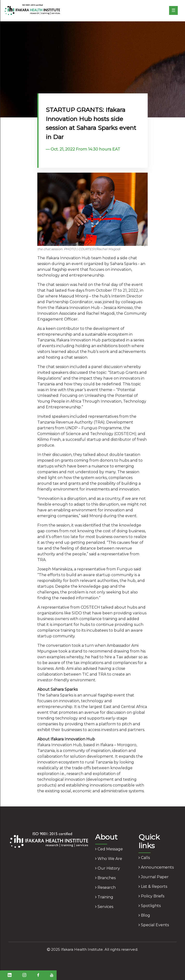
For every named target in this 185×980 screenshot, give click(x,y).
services (104, 907)
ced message (109, 849)
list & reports (153, 886)
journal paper (154, 877)
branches (105, 878)
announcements (156, 867)
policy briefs (151, 896)
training (104, 897)
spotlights (150, 906)
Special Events (154, 925)
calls (144, 858)
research (105, 887)
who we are (109, 859)
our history (108, 868)
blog (144, 915)
